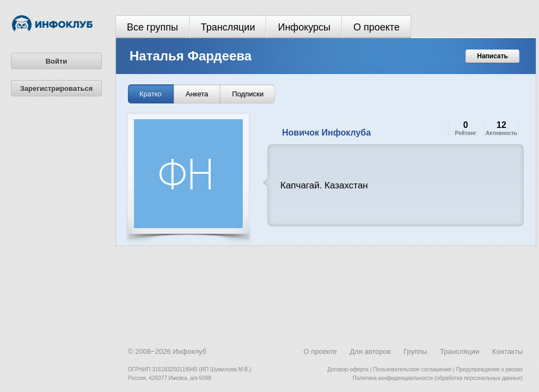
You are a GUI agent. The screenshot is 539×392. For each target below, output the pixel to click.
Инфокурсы (304, 27)
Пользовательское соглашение (412, 369)
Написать (492, 56)
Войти (57, 61)
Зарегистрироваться (57, 88)
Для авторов (370, 351)
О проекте (376, 27)
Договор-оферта (348, 369)
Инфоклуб (189, 351)
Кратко (151, 94)
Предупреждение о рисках (489, 369)
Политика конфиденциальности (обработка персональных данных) (438, 378)
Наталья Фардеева (191, 56)
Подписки (248, 94)
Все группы (152, 27)
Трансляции (228, 27)
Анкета (197, 94)
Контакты (507, 351)
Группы (415, 351)
